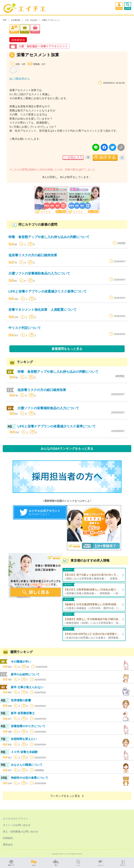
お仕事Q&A (16, 20)
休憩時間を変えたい (24, 739)
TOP (5, 20)
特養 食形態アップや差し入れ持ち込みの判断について (49, 237)
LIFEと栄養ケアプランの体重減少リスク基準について (48, 291)
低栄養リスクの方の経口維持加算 (33, 255)
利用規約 (8, 838)
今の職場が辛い (21, 662)
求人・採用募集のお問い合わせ (21, 832)
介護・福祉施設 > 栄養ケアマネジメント (43, 46)
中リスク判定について (25, 328)
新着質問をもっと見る (67, 349)
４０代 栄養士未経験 (24, 752)
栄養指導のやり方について (28, 726)
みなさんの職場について (27, 765)
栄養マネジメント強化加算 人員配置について (43, 310)
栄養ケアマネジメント (51, 20)
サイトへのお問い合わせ (17, 825)
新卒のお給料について (25, 674)
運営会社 (8, 845)
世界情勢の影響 (21, 700)
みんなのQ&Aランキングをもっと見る (67, 449)
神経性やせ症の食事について (30, 778)
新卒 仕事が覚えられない (27, 687)
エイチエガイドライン (15, 819)
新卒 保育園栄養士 (23, 713)
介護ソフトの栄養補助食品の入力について (39, 273)
